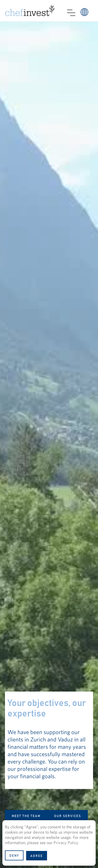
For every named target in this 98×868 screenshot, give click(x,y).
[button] (71, 13)
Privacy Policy (66, 843)
